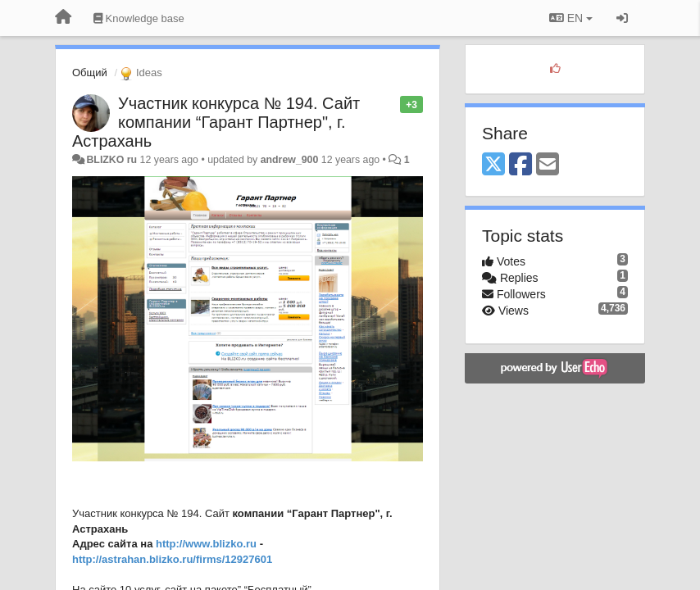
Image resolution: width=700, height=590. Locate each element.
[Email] (548, 165)
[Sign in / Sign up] (622, 18)
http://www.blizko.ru (206, 544)
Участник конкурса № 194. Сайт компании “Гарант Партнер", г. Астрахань (216, 122)
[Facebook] (520, 165)
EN (571, 18)
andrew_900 (290, 160)
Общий (90, 73)
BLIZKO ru (113, 160)
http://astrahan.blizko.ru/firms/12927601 (172, 559)
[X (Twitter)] (493, 165)
